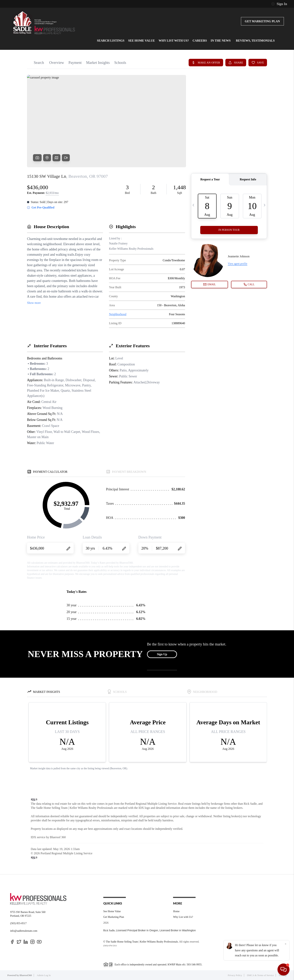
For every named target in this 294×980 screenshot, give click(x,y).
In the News (221, 41)
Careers (200, 41)
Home (176, 911)
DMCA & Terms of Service (260, 975)
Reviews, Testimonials (255, 41)
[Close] (286, 944)
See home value (141, 41)
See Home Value (112, 911)
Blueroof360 (26, 975)
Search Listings (111, 41)
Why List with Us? (174, 41)
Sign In (279, 4)
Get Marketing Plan (262, 21)
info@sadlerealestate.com (24, 931)
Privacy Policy (235, 975)
